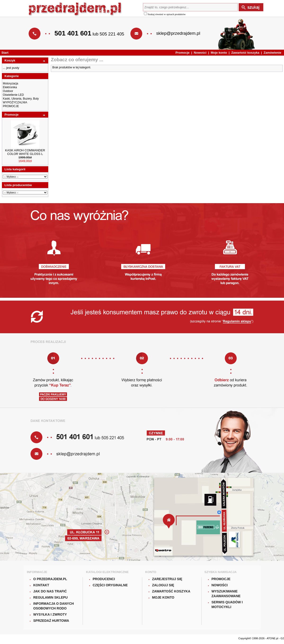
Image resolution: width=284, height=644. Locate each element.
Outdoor (8, 91)
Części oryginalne (110, 585)
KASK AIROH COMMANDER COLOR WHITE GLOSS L (25, 152)
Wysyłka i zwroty (50, 614)
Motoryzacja (11, 83)
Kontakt (41, 585)
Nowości (200, 53)
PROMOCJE (11, 106)
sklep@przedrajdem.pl (178, 33)
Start (5, 53)
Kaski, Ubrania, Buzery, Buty (21, 99)
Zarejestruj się (167, 579)
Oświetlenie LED (13, 95)
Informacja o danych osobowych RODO (54, 606)
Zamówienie (272, 53)
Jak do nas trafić (50, 591)
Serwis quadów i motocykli (227, 605)
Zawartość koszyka (245, 53)
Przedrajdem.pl (75, 10)
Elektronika (10, 87)
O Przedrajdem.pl (50, 579)
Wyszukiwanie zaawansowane (226, 594)
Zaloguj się (163, 585)
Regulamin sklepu (51, 597)
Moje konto (219, 53)
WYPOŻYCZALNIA (15, 102)
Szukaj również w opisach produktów (165, 14)
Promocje (183, 53)
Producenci (104, 579)
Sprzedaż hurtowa (51, 621)
